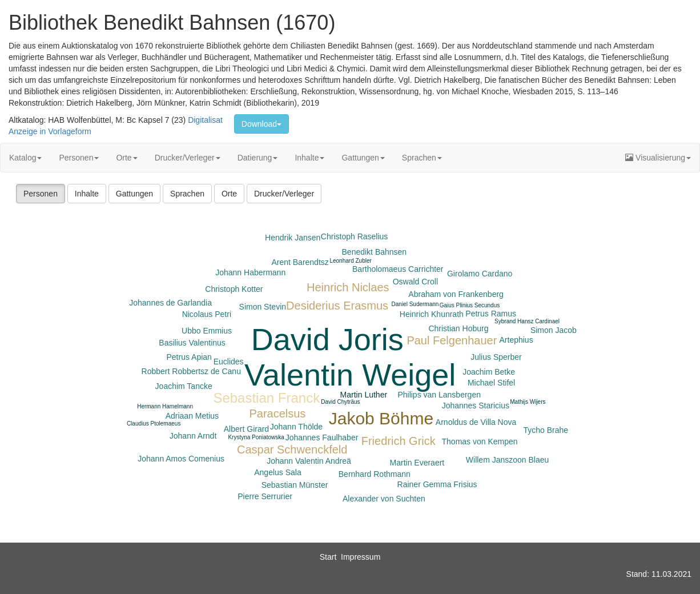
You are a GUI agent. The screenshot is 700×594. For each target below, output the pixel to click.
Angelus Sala (278, 472)
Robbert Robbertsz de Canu (191, 371)
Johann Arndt (193, 436)
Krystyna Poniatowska (256, 437)
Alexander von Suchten (384, 499)
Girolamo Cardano (480, 274)
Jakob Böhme (381, 418)
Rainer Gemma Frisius (437, 484)
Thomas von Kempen (480, 442)
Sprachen (422, 158)
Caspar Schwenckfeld (292, 449)
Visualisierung (658, 158)
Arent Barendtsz (300, 262)
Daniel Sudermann (415, 304)
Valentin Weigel (350, 375)
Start (328, 557)
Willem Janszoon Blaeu (508, 460)
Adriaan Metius (192, 416)
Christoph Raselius (355, 236)
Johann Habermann (250, 272)
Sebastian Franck (266, 398)
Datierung (258, 158)
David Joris (327, 339)
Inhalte (309, 158)
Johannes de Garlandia (170, 303)
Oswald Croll (415, 282)
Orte (126, 158)
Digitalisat (205, 120)
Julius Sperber (496, 357)
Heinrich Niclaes (348, 287)
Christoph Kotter (234, 289)
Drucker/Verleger (188, 158)
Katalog (25, 158)
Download (262, 124)
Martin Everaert (417, 463)
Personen (79, 158)
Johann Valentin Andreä (309, 461)
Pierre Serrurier (265, 496)
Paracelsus (277, 414)
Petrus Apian (189, 357)
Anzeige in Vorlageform (50, 131)
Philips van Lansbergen (439, 395)
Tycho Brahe (546, 430)
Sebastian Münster (295, 485)
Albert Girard (246, 429)
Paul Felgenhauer (452, 340)
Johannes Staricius (476, 406)
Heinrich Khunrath (432, 314)
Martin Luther (364, 395)
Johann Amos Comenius (181, 459)
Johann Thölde (296, 427)
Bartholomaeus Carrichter (398, 269)
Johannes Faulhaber (322, 438)
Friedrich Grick (399, 441)
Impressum (361, 557)
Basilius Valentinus (192, 343)
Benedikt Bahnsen (375, 252)
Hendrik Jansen (293, 238)
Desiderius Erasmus (337, 306)
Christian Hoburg (458, 328)
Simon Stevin (263, 307)
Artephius (516, 340)
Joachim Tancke (184, 386)
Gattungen (363, 158)
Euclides (229, 362)
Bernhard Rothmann (375, 474)
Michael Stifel (491, 383)
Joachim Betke (489, 372)
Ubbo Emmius (207, 331)
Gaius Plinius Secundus (470, 305)
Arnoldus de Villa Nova (476, 422)
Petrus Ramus (491, 314)
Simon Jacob (554, 330)
